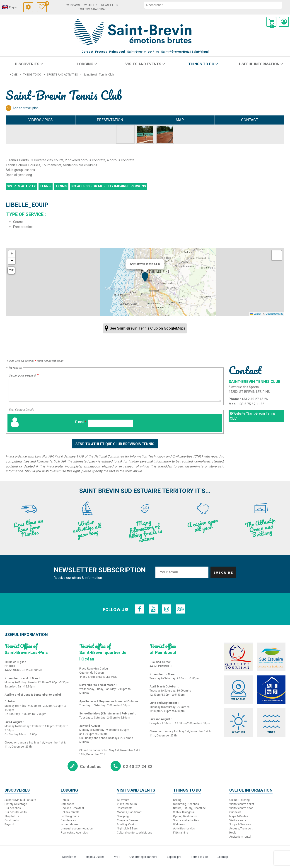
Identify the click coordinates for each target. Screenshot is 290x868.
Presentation (110, 120)
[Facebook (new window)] (140, 609)
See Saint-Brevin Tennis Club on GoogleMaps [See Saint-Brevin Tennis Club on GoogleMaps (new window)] (147, 328)
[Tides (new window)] (271, 723)
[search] (213, 5)
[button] (271, 22)
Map (180, 120)
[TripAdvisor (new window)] (180, 609)
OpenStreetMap (274, 314)
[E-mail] (110, 423)
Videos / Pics (40, 120)
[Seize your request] (115, 390)
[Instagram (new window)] (167, 609)
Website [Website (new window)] (253, 416)
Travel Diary (46, 4)
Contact (250, 120)
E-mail (81, 422)
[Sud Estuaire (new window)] (271, 657)
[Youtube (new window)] (153, 609)
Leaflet (256, 314)
